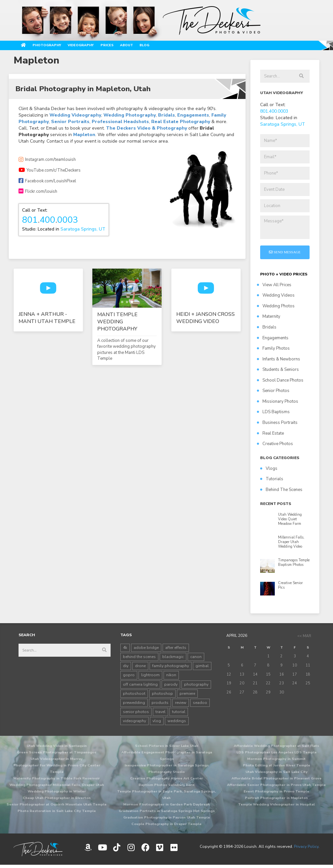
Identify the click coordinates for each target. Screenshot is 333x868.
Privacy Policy (306, 849)
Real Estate (270, 436)
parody (171, 687)
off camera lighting (140, 687)
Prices (146, 47)
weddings (177, 723)
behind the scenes (139, 659)
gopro (129, 678)
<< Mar (304, 639)
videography (134, 723)
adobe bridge (146, 650)
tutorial (179, 714)
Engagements (193, 118)
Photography (61, 47)
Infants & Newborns (279, 362)
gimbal (202, 668)
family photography (171, 668)
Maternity (269, 319)
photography (196, 687)
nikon (171, 678)
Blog (197, 47)
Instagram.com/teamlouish (47, 162)
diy (126, 668)
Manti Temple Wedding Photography (117, 324)
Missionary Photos (278, 404)
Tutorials (272, 482)
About (173, 47)
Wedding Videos (276, 298)
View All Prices (274, 287)
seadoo (200, 705)
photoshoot (134, 696)
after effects (176, 650)
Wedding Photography (130, 118)
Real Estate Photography (181, 125)
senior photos (136, 714)
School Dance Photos (280, 383)
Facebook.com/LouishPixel (47, 184)
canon (196, 659)
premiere (187, 696)
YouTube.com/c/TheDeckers (50, 173)
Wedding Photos (276, 309)
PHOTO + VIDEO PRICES (284, 277)
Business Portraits (277, 425)
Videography (109, 47)
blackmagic (173, 659)
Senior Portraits (70, 125)
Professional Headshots (120, 125)
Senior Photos (273, 394)
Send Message (285, 255)
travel (160, 714)
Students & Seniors (278, 372)
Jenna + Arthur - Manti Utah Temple (47, 320)
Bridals (166, 118)
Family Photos (273, 351)
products (160, 705)
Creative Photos (275, 446)
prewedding (134, 705)
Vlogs (269, 471)
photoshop (162, 696)
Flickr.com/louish (38, 194)
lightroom (150, 678)
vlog (157, 723)
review (181, 705)
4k (125, 650)
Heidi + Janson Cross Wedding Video (206, 320)
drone (140, 668)
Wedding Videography (75, 118)
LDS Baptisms (273, 415)
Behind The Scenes (281, 492)
